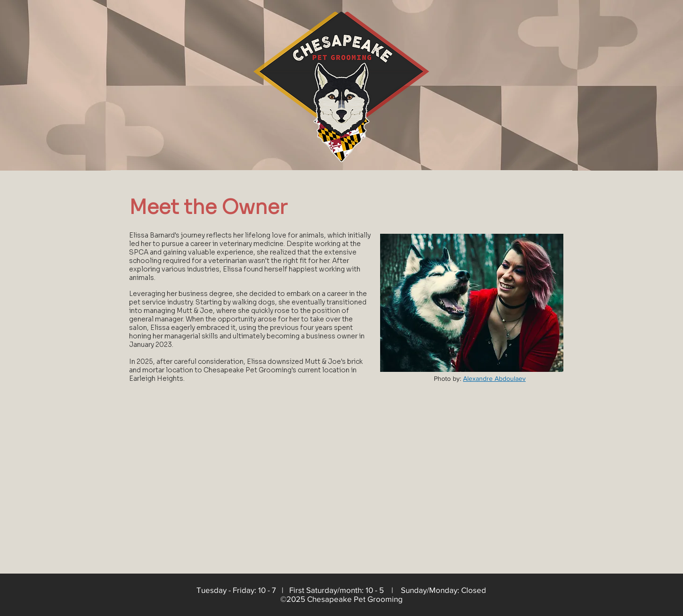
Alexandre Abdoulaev (494, 378)
